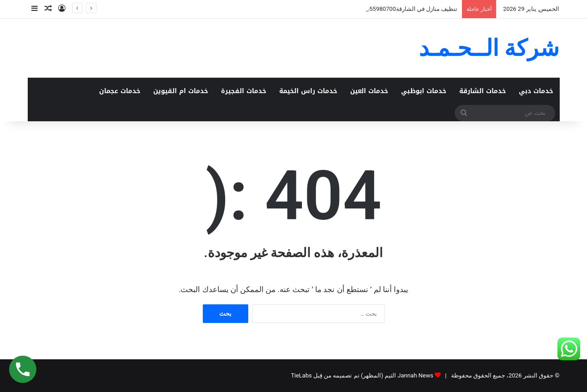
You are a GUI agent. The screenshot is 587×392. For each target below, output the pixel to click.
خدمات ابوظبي (424, 91)
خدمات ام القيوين (181, 91)
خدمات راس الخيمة (308, 91)
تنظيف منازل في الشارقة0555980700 (410, 9)
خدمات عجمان (120, 91)
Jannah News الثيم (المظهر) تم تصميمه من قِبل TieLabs (362, 375)
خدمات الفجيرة (244, 91)
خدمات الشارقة (483, 91)
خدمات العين (369, 91)
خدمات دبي (536, 91)
